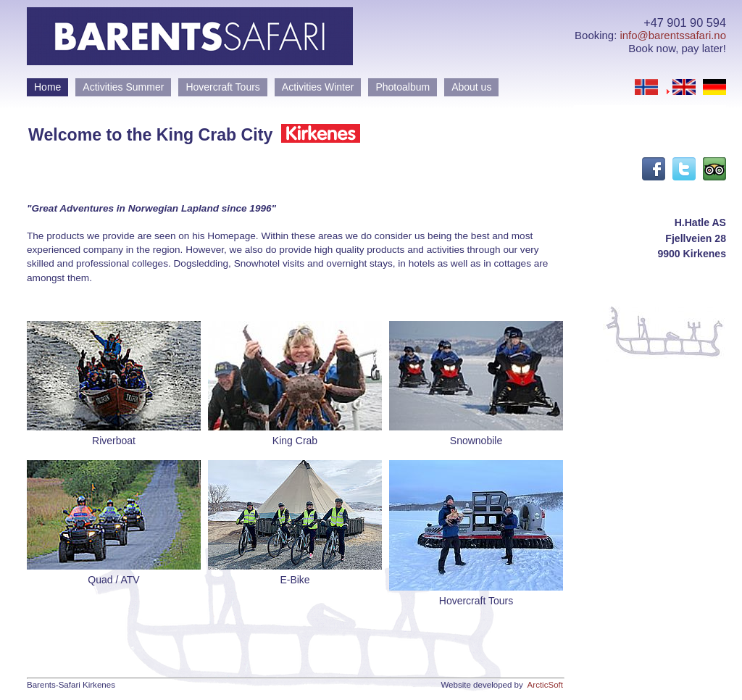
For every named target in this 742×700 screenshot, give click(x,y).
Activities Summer (123, 87)
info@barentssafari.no (673, 35)
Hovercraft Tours (222, 87)
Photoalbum (403, 87)
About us (471, 87)
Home (47, 87)
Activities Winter (318, 87)
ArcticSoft (545, 685)
